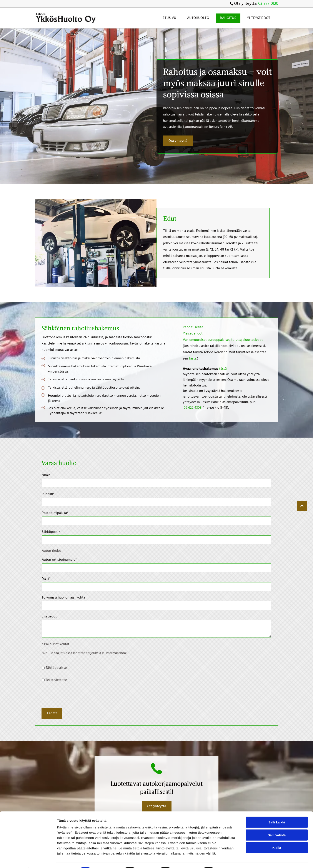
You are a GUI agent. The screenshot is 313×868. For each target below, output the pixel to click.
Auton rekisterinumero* (59, 560)
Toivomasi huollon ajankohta (63, 598)
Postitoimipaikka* (55, 513)
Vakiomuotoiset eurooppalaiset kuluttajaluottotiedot (223, 340)
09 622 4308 (193, 408)
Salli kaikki (277, 831)
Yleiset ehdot (193, 334)
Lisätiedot (49, 617)
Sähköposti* (51, 532)
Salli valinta (277, 844)
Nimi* (46, 475)
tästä (193, 359)
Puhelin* (48, 494)
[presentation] (75, 695)
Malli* (46, 579)
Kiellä (277, 856)
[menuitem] (168, 18)
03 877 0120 (268, 4)
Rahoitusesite (193, 327)
